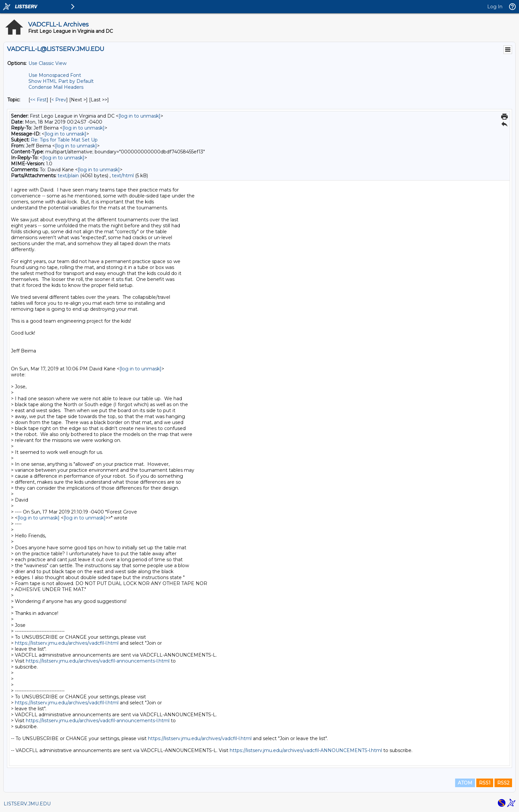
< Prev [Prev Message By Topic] (59, 100)
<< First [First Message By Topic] (38, 100)
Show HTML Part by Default (61, 81)
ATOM (465, 783)
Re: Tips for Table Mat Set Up (64, 140)
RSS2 (503, 783)
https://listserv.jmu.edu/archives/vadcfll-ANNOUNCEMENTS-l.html (306, 750)
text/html (123, 176)
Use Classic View (47, 63)
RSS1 (485, 783)
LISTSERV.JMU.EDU (27, 804)
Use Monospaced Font (55, 75)
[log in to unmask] (140, 116)
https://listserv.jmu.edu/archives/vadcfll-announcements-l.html (98, 661)
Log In (495, 7)
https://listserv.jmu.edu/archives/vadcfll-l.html (67, 643)
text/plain (68, 176)
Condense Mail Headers (56, 87)
